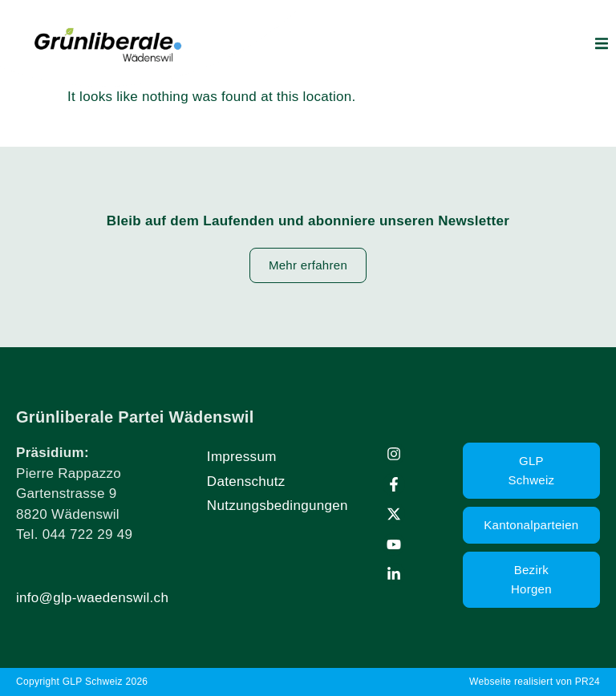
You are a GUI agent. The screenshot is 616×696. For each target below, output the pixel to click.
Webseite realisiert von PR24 (535, 682)
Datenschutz (246, 482)
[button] (602, 43)
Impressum (242, 457)
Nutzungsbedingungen (278, 506)
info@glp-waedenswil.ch (92, 598)
